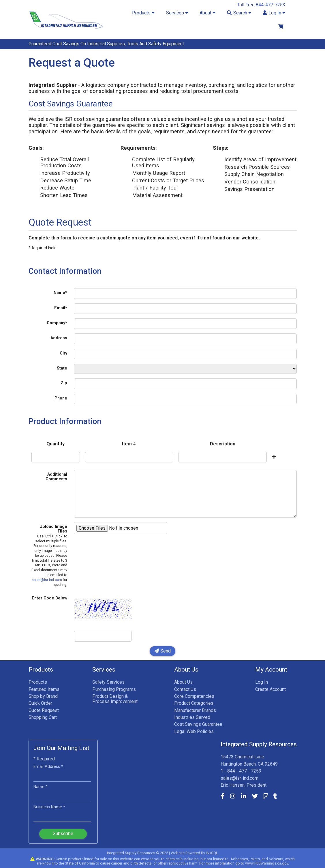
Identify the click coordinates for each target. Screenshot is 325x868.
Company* (57, 323)
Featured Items (44, 689)
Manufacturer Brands (195, 710)
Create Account (270, 689)
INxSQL (212, 853)
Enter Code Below (49, 598)
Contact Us (185, 689)
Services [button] (177, 13)
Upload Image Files (49, 555)
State (62, 368)
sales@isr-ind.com (47, 580)
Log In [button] (274, 13)
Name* (60, 293)
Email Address (48, 766)
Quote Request (44, 710)
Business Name (49, 807)
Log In (262, 682)
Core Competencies (194, 696)
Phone (61, 398)
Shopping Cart (43, 717)
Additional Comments (56, 477)
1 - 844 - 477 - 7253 (241, 771)
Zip (64, 383)
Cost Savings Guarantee (198, 724)
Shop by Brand (43, 696)
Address (59, 338)
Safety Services (108, 682)
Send (163, 651)
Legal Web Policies (194, 731)
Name (41, 787)
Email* (61, 308)
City (63, 353)
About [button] (207, 13)
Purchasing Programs (114, 689)
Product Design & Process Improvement (115, 699)
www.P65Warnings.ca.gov (267, 863)
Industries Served (192, 717)
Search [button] (239, 13)
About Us (183, 682)
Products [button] (143, 13)
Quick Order (40, 703)
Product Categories (194, 703)
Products (38, 682)
